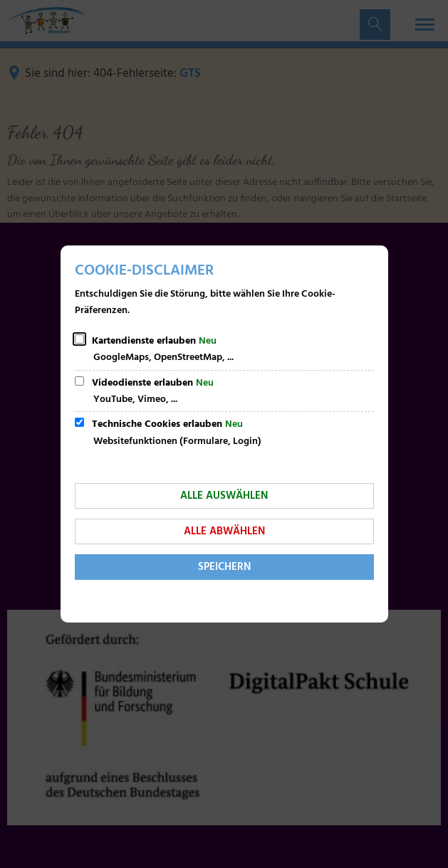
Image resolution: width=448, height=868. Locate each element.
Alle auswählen (224, 496)
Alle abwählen (224, 531)
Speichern (224, 567)
